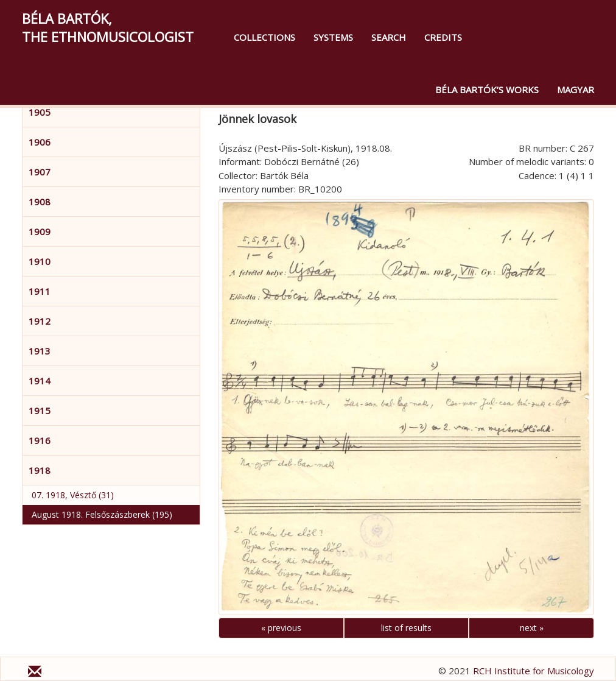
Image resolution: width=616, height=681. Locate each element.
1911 (40, 291)
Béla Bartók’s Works (487, 90)
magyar (576, 90)
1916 (40, 440)
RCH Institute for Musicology (534, 671)
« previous (281, 628)
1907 (40, 172)
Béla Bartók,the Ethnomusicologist (108, 27)
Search (389, 37)
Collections (264, 37)
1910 (40, 261)
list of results (406, 628)
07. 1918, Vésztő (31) (73, 495)
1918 (40, 470)
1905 (40, 112)
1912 (40, 321)
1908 (40, 202)
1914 (40, 381)
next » (532, 628)
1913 (40, 351)
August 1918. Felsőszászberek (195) (102, 514)
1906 (40, 142)
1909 (40, 231)
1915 (40, 411)
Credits (443, 37)
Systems (333, 37)
